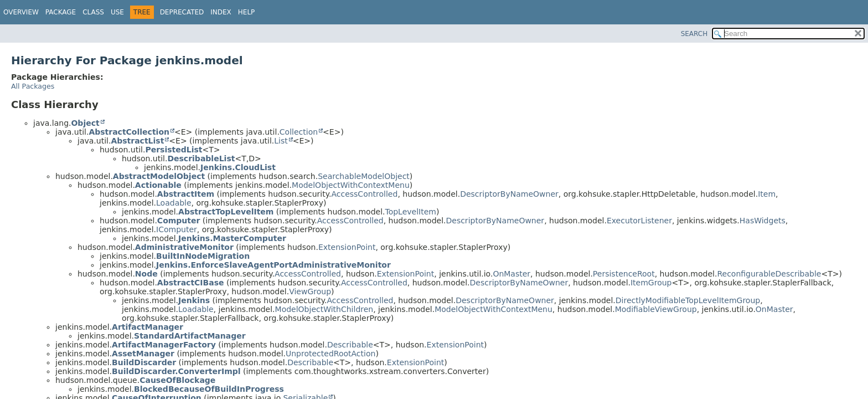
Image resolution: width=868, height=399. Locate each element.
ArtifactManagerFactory (164, 345)
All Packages (33, 86)
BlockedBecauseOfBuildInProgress (209, 389)
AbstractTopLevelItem (226, 212)
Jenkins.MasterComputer (232, 238)
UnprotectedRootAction (330, 354)
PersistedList (174, 150)
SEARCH (694, 34)
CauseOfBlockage (177, 380)
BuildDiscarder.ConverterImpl (176, 371)
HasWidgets (763, 221)
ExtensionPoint (347, 247)
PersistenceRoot (624, 274)
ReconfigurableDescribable (769, 274)
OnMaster (512, 274)
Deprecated (182, 12)
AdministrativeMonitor (184, 247)
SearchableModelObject (364, 176)
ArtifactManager (148, 327)
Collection (299, 132)
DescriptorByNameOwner (509, 194)
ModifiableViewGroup (656, 309)
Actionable (158, 185)
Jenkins (194, 300)
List (281, 141)
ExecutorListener (639, 221)
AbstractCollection (129, 132)
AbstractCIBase (191, 283)
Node (146, 274)
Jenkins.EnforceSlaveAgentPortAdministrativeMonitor (273, 265)
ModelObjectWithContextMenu (351, 185)
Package (61, 12)
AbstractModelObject (159, 176)
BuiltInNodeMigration (203, 256)
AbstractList (137, 141)
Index (221, 12)
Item (767, 194)
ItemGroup (651, 283)
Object (85, 123)
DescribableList (201, 158)
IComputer (177, 229)
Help (247, 12)
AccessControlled (364, 194)
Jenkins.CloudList (238, 167)
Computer (179, 221)
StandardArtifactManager (190, 336)
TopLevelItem (410, 212)
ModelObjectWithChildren (324, 309)
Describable (350, 345)
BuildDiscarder (144, 362)
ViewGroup (310, 291)
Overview (21, 12)
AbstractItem (186, 194)
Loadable (174, 203)
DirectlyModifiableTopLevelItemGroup (688, 300)
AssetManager (143, 354)
